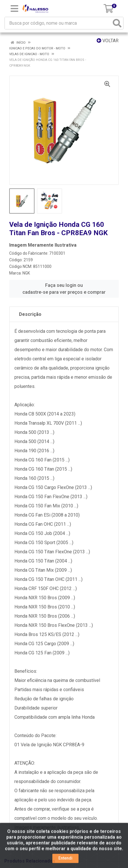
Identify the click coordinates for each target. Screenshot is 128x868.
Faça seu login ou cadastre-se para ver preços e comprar (64, 289)
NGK (26, 273)
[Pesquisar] (117, 23)
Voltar (108, 41)
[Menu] (14, 9)
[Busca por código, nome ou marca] (58, 23)
